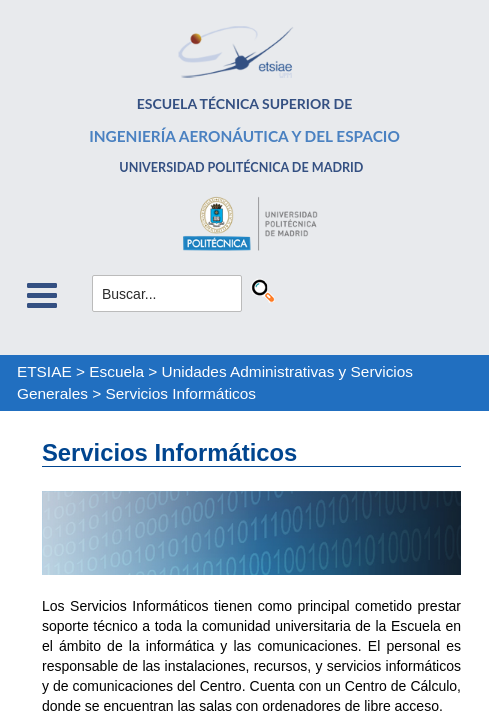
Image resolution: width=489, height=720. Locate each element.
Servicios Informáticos (181, 393)
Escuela (116, 371)
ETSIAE (44, 371)
